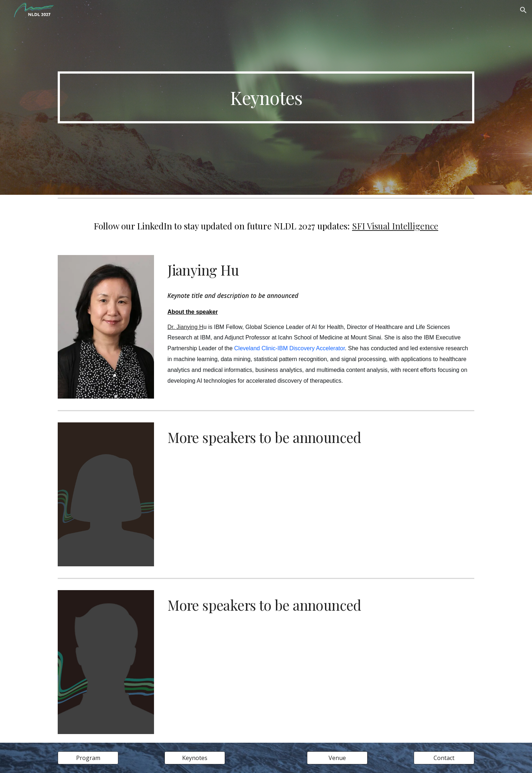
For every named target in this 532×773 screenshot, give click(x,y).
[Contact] (444, 758)
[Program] (88, 758)
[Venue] (337, 758)
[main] (266, 97)
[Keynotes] (195, 758)
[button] (523, 10)
